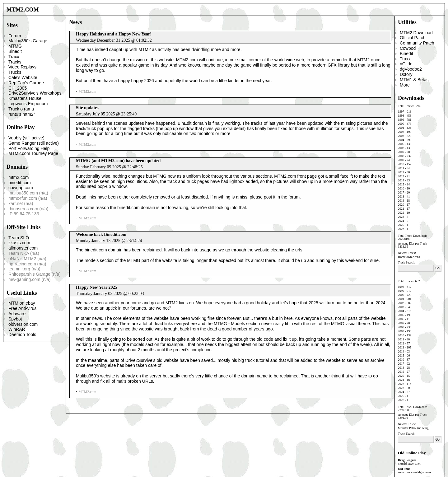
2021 (401, 209)
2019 (401, 201)
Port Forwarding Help (29, 148)
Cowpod (408, 48)
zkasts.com (19, 243)
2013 (401, 176)
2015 (401, 184)
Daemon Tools (22, 334)
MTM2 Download (416, 33)
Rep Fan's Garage (26, 83)
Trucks (15, 72)
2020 (401, 205)
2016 (401, 188)
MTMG (15, 46)
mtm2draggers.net (409, 463)
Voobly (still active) (26, 138)
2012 (401, 172)
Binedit (15, 51)
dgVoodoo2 (411, 69)
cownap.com (21, 188)
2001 (401, 128)
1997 (401, 112)
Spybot (15, 319)
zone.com (404, 472)
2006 (401, 148)
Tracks (15, 62)
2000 (401, 124)
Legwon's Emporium (28, 104)
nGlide (406, 64)
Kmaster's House (25, 98)
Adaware (17, 314)
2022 (401, 213)
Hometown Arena (409, 257)
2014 (401, 180)
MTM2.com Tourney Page (33, 153)
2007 (401, 152)
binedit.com (20, 183)
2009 (401, 160)
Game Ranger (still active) (34, 143)
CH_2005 (18, 88)
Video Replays (22, 67)
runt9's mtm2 (21, 114)
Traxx (14, 57)
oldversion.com (23, 324)
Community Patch (417, 43)
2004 (401, 140)
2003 (401, 136)
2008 (401, 156)
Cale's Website (23, 77)
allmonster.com (23, 248)
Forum (15, 36)
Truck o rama (21, 109)
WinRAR (17, 329)
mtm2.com (19, 177)
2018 (401, 196)
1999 (401, 120)
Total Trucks (406, 281)
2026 (401, 229)
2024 (401, 221)
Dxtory (406, 74)
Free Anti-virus (22, 308)
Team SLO (19, 238)
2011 (401, 168)
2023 (401, 217)
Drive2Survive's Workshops (35, 93)
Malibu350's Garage (28, 41)
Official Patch (413, 38)
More (405, 85)
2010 (401, 164)
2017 (401, 192)
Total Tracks (406, 106)
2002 (401, 132)
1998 (401, 116)
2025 (401, 225)
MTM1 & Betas (414, 80)
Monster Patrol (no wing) (414, 428)
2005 (401, 144)
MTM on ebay (22, 303)
